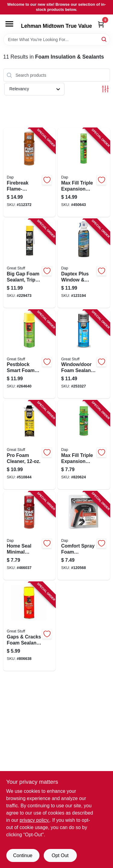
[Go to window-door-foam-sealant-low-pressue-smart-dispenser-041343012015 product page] (84, 354)
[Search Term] (57, 40)
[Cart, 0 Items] (101, 24)
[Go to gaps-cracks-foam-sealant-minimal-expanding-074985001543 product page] (30, 626)
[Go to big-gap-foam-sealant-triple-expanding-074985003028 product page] (30, 263)
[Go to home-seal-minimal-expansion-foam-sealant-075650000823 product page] (30, 536)
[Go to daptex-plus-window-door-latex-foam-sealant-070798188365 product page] (84, 263)
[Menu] (9, 24)
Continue (23, 855)
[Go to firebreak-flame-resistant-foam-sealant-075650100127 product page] (30, 172)
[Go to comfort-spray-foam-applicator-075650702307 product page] (84, 536)
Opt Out (60, 855)
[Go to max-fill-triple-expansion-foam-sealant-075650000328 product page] (84, 172)
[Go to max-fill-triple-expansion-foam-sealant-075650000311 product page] (84, 445)
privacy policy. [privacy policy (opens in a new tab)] (35, 820)
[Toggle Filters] (105, 89)
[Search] (104, 39)
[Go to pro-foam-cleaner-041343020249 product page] (30, 445)
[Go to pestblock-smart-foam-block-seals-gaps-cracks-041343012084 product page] (30, 354)
